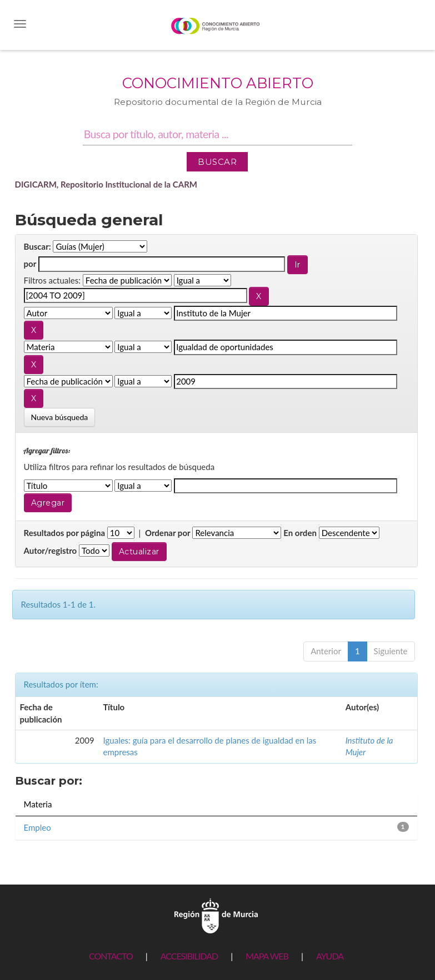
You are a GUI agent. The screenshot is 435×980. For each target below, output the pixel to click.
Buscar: (37, 246)
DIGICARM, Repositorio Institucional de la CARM (106, 184)
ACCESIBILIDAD (189, 956)
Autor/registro (51, 550)
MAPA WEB (267, 956)
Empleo (37, 827)
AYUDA (330, 956)
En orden (300, 533)
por (30, 264)
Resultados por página (65, 533)
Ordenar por (168, 533)
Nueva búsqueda (60, 417)
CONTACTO (111, 956)
